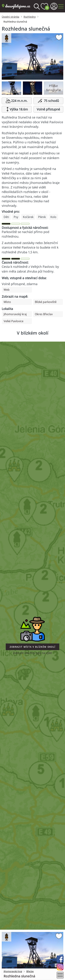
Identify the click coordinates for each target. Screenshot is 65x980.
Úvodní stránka (10, 17)
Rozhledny (30, 17)
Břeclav (30, 971)
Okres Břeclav (44, 314)
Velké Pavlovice (14, 321)
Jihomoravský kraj (15, 314)
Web (7, 290)
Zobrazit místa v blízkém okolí (33, 647)
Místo (7, 302)
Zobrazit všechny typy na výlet (32, 653)
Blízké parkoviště (46, 302)
